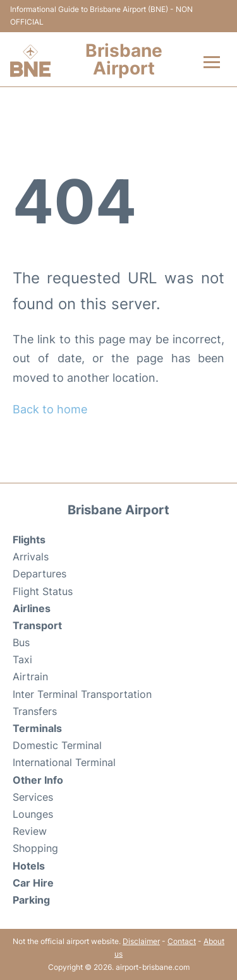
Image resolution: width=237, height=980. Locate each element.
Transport (37, 625)
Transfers (35, 711)
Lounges (33, 814)
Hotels (29, 866)
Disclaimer (141, 941)
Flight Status (43, 591)
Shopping (35, 848)
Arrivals (31, 557)
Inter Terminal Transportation (82, 694)
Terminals (37, 728)
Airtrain (30, 676)
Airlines (32, 608)
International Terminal (64, 762)
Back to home (50, 409)
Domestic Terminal (57, 745)
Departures (39, 574)
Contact (182, 941)
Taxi (22, 659)
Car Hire (33, 883)
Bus (21, 642)
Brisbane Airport (124, 59)
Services (33, 797)
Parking (31, 900)
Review (30, 831)
